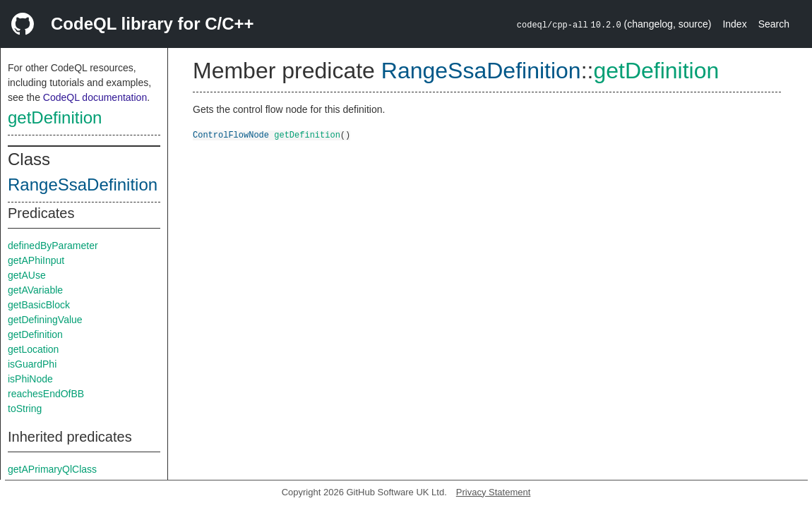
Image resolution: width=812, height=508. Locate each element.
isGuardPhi (32, 364)
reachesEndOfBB (46, 394)
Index (734, 24)
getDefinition (55, 117)
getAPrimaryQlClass (52, 469)
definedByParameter (53, 246)
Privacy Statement (494, 492)
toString (25, 409)
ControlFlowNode (231, 134)
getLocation (33, 349)
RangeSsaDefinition (83, 185)
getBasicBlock (39, 305)
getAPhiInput (36, 260)
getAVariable (35, 290)
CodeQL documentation (95, 97)
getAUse (27, 275)
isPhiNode (30, 379)
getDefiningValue (45, 320)
